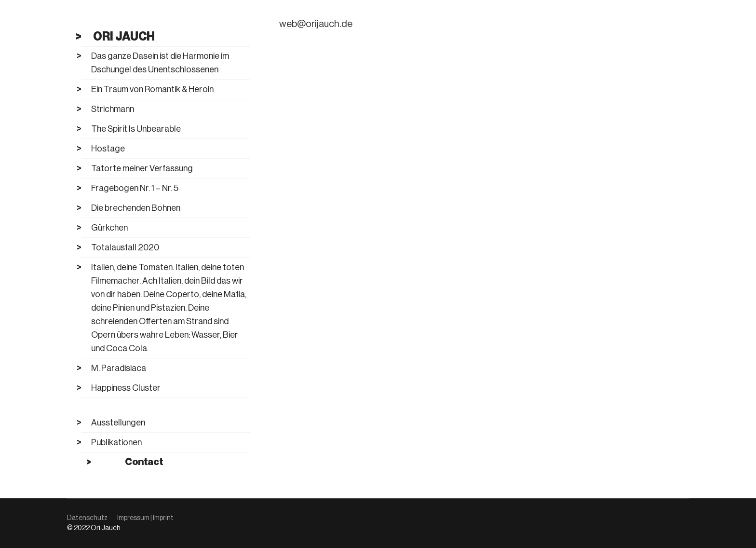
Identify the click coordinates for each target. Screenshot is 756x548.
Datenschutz (87, 518)
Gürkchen (109, 228)
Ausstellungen (118, 423)
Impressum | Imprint (145, 518)
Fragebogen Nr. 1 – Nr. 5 (135, 188)
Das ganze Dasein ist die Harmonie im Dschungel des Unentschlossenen (160, 63)
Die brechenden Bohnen (136, 208)
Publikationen (116, 442)
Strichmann (113, 109)
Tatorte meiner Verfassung (142, 168)
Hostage (108, 149)
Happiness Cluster (126, 388)
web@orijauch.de (316, 24)
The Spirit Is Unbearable (136, 129)
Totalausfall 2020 (125, 247)
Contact (144, 462)
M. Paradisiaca (119, 368)
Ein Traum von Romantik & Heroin (152, 89)
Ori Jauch (124, 36)
